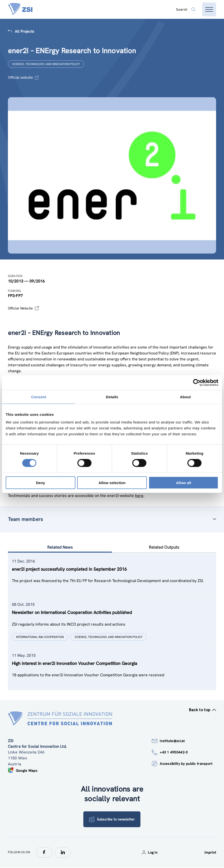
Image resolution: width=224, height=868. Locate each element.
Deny (40, 483)
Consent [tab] (39, 397)
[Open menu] (209, 9)
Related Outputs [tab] (164, 548)
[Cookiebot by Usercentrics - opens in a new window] (197, 382)
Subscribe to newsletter (112, 820)
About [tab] (185, 397)
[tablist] (112, 622)
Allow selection (112, 483)
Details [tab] (112, 397)
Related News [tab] (60, 548)
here (139, 496)
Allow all (184, 483)
